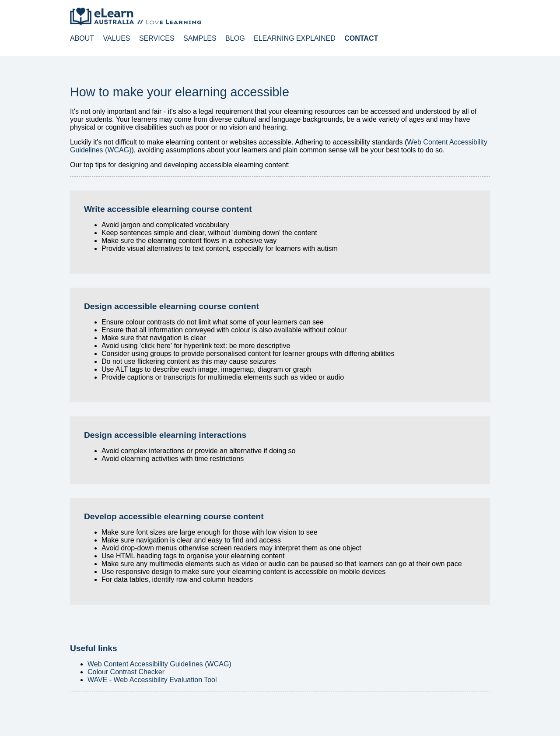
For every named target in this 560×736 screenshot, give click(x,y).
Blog (235, 38)
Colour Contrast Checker (126, 672)
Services (157, 38)
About (82, 38)
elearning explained (295, 38)
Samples (200, 38)
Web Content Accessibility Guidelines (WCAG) (159, 664)
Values (117, 38)
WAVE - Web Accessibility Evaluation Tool (152, 680)
